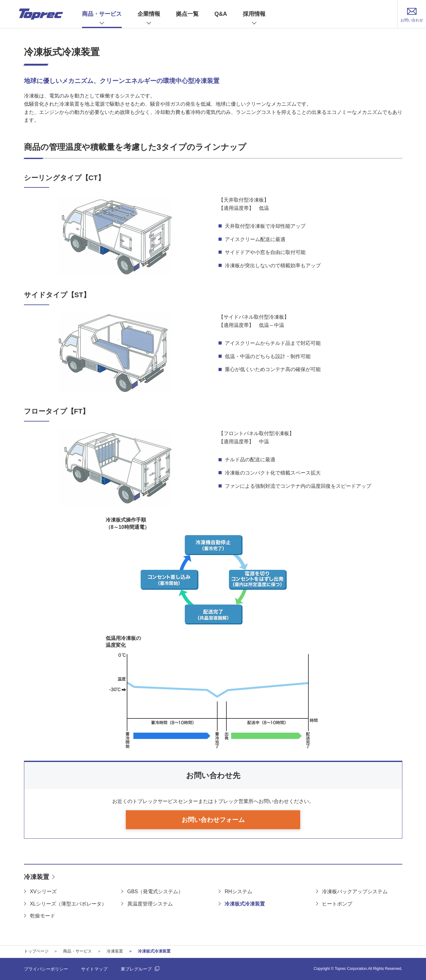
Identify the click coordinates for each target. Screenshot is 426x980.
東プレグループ (136, 969)
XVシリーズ (43, 891)
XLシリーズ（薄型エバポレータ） (68, 904)
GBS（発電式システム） (155, 891)
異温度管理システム (150, 904)
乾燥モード (43, 916)
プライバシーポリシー (46, 969)
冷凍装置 (37, 877)
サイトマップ (94, 969)
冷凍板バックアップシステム (355, 891)
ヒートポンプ (337, 904)
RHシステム (238, 891)
